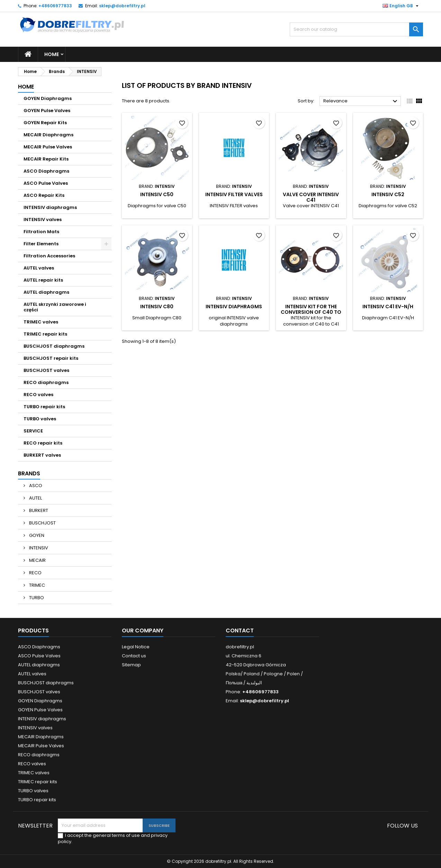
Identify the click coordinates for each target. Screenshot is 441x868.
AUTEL (35, 498)
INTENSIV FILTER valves (234, 194)
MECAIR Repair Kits (46, 159)
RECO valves (38, 395)
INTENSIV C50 (157, 194)
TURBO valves (40, 419)
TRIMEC (37, 585)
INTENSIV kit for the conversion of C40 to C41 (311, 312)
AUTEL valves (39, 268)
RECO (35, 573)
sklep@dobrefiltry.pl (122, 6)
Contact (240, 631)
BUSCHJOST (42, 523)
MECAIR (37, 560)
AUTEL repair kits (43, 280)
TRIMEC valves (41, 322)
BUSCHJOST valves (46, 370)
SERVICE (33, 431)
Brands (29, 473)
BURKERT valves (42, 455)
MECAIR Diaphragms (48, 135)
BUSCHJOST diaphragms (54, 346)
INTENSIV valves (43, 220)
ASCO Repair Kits (44, 195)
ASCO (35, 486)
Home (52, 54)
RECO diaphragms (46, 382)
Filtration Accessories (49, 256)
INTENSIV (38, 548)
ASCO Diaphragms (46, 171)
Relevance (361, 101)
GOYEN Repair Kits (45, 123)
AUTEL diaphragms (46, 292)
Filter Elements (41, 244)
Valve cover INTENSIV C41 (311, 197)
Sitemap (131, 665)
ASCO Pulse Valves (46, 183)
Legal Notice (136, 647)
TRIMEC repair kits (45, 334)
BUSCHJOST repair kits (51, 358)
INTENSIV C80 (157, 307)
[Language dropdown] (401, 6)
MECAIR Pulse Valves (48, 147)
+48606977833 (55, 6)
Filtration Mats (41, 232)
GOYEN (36, 535)
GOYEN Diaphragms (48, 98)
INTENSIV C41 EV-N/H (388, 307)
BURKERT (38, 510)
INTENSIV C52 (388, 194)
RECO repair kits (43, 443)
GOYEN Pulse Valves (47, 111)
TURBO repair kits (44, 407)
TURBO (36, 598)
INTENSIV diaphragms (50, 207)
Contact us (134, 656)
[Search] (356, 29)
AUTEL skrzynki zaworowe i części (55, 307)
